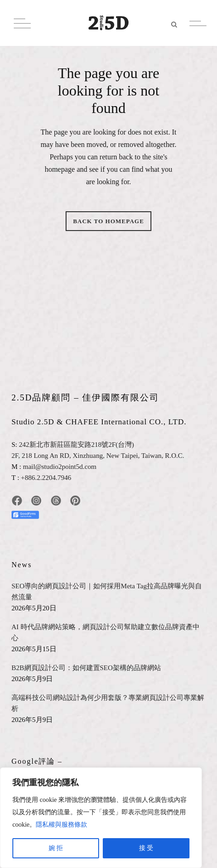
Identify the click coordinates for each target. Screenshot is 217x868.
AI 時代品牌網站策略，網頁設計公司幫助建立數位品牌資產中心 (106, 632)
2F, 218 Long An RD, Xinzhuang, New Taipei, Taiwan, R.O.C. (98, 456)
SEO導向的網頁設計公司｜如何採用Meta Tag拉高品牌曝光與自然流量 (107, 592)
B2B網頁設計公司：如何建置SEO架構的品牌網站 (86, 668)
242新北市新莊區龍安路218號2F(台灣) (76, 445)
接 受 (146, 848)
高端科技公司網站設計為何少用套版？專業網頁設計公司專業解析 (108, 703)
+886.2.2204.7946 (46, 478)
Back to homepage (108, 221)
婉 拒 (56, 848)
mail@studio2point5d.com (60, 467)
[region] (101, 818)
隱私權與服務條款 (61, 825)
